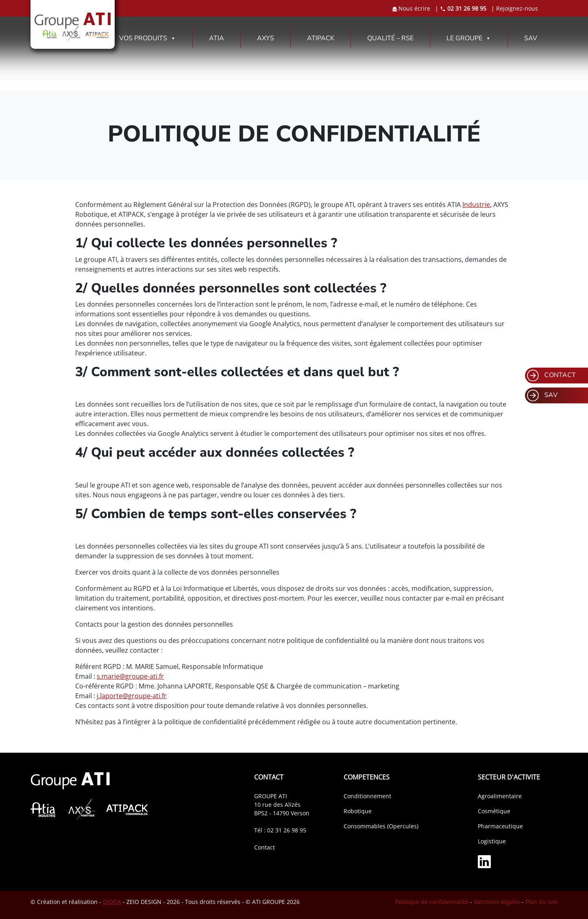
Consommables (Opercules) (381, 826)
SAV (531, 38)
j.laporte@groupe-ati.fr (132, 696)
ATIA (217, 38)
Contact (265, 847)
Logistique (492, 841)
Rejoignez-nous (517, 8)
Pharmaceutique (500, 826)
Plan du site (541, 902)
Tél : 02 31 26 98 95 (280, 830)
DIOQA (112, 902)
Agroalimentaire (500, 796)
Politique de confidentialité (432, 902)
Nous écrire (412, 8)
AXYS (266, 38)
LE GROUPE (469, 38)
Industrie (476, 205)
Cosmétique (494, 811)
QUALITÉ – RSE (390, 38)
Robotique (358, 811)
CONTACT (551, 376)
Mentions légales (497, 902)
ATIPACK (321, 38)
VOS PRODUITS (148, 38)
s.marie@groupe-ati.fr (130, 676)
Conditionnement (367, 796)
